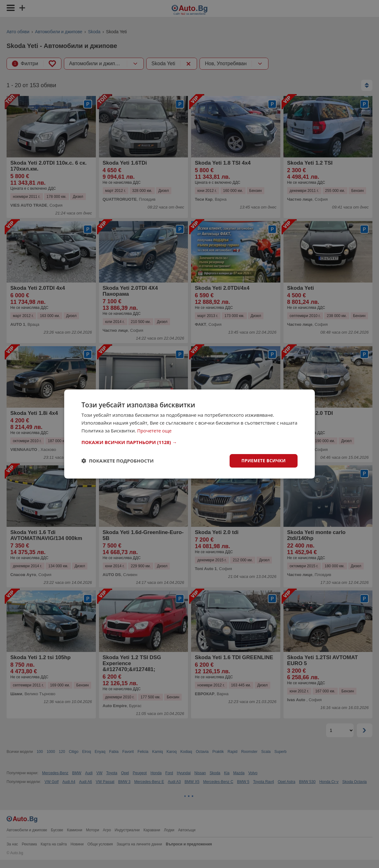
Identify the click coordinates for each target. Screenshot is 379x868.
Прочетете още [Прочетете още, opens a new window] (155, 430)
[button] (189, 442)
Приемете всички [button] (263, 460)
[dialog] (189, 434)
